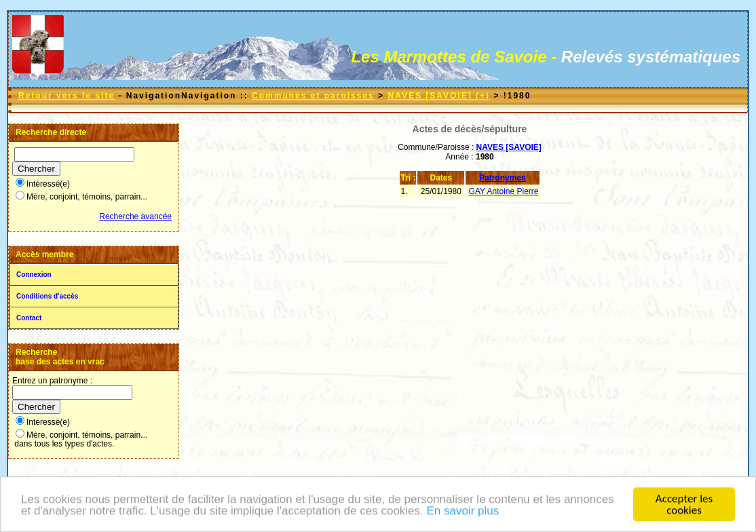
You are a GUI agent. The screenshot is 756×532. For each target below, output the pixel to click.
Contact (29, 318)
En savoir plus (463, 512)
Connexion (34, 274)
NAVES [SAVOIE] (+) (439, 96)
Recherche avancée (135, 216)
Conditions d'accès (47, 296)
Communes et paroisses (313, 96)
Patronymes (503, 178)
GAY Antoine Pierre (504, 191)
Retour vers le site (67, 96)
